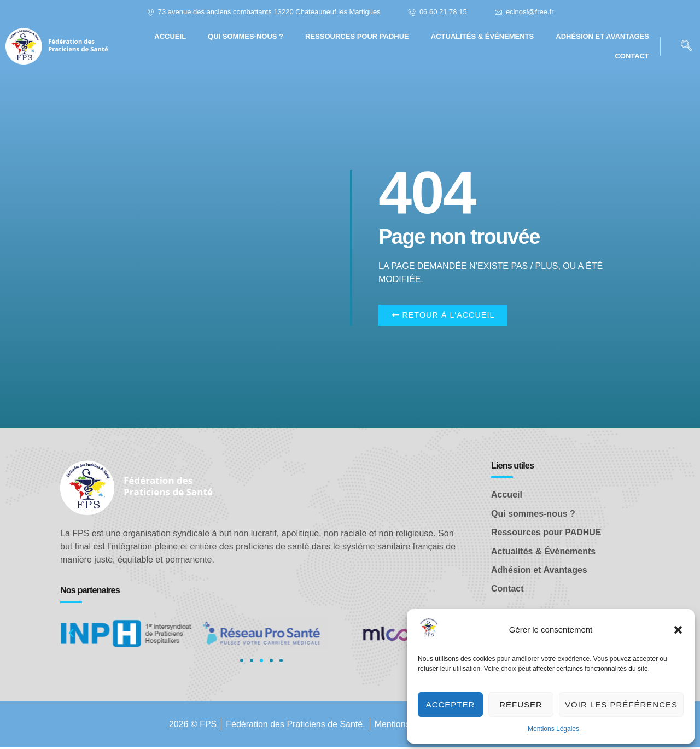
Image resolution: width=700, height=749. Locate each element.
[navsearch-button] (686, 46)
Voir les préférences (621, 704)
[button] (678, 630)
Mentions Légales (553, 729)
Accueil (170, 36)
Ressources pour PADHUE (357, 36)
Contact (632, 56)
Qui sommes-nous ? (246, 36)
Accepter (451, 704)
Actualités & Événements (483, 36)
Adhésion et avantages (602, 36)
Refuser (521, 704)
